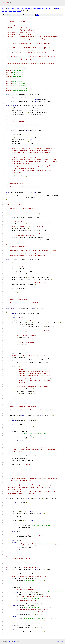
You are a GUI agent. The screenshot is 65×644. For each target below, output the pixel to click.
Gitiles (10, 641)
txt (58, 641)
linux (14, 8)
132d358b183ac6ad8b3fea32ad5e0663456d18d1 (34, 8)
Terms (20, 641)
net (15, 11)
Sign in (61, 3)
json (62, 641)
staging (5, 11)
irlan (19, 11)
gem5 (4, 8)
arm (9, 8)
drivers (58, 8)
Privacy (15, 641)
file (37, 15)
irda (10, 11)
